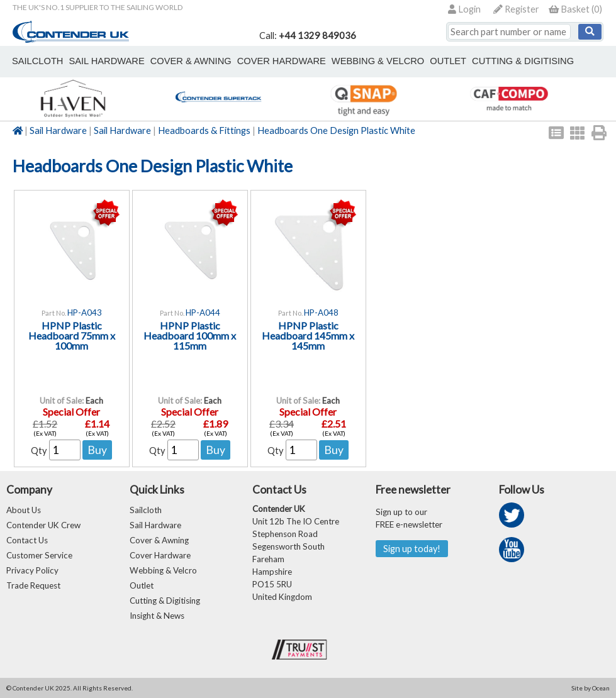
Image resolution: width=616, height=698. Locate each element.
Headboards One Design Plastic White (336, 130)
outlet (448, 61)
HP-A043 (85, 313)
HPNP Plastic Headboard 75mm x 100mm (72, 335)
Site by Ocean (591, 688)
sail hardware (106, 61)
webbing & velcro (378, 61)
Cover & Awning (159, 540)
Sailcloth (146, 510)
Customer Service (39, 555)
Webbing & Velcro (163, 570)
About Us (24, 510)
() (575, 9)
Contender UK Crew (43, 525)
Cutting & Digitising (523, 61)
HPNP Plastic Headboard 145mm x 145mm (308, 335)
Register (516, 9)
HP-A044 (203, 313)
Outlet (142, 585)
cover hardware (282, 61)
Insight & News (157, 616)
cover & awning (191, 61)
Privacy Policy (32, 570)
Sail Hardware (58, 130)
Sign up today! (412, 549)
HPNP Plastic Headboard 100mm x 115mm (190, 335)
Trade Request (33, 585)
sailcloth (37, 61)
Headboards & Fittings (204, 130)
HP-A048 (321, 313)
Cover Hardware (160, 555)
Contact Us (27, 540)
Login (464, 9)
